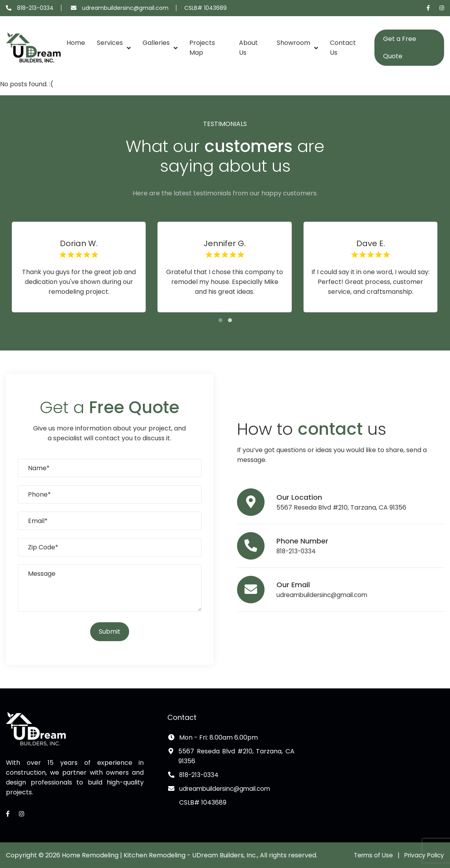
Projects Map (202, 48)
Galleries (156, 43)
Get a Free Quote (400, 47)
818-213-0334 (35, 8)
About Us (248, 48)
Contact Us (343, 48)
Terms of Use (370, 855)
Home (76, 43)
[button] (220, 320)
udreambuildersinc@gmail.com (125, 8)
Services (110, 43)
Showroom (294, 43)
